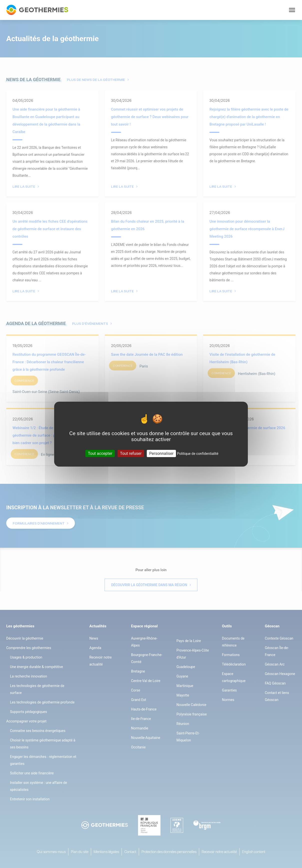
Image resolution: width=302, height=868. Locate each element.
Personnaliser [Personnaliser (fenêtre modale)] (161, 453)
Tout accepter (100, 453)
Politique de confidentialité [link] (198, 453)
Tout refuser (131, 453)
